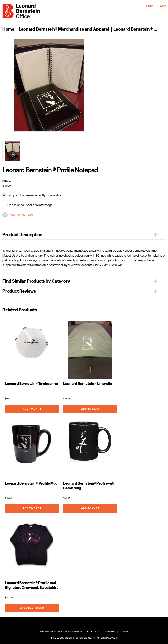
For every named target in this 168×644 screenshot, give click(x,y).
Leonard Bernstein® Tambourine (31, 384)
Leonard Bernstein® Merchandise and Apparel (64, 29)
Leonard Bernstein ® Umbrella (88, 384)
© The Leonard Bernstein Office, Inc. (71, 638)
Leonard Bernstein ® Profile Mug (31, 483)
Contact (110, 632)
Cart (163, 6)
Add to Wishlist (22, 215)
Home (8, 29)
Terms (124, 632)
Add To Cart (32, 409)
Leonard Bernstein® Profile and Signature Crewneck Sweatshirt (31, 585)
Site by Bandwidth (108, 638)
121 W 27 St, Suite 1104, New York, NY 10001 (62, 632)
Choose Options (32, 608)
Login (150, 6)
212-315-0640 (93, 632)
